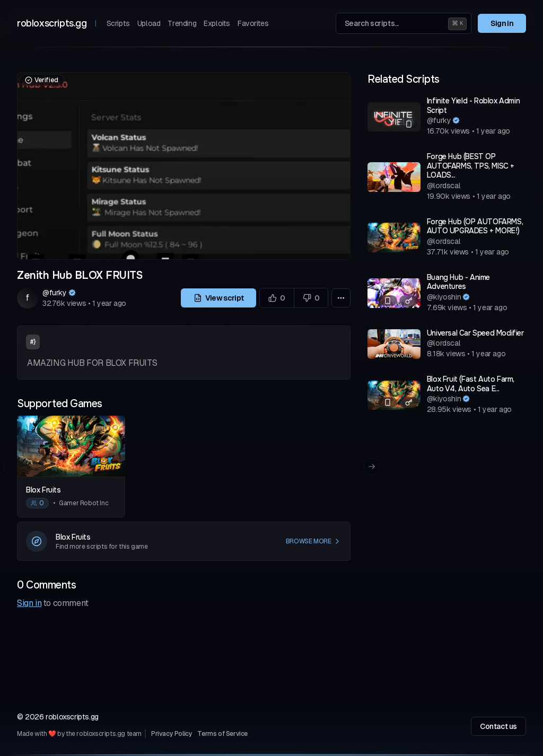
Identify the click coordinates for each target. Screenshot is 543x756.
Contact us (498, 726)
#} (33, 342)
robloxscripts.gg (52, 23)
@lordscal (444, 186)
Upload (149, 23)
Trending (182, 23)
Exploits (217, 23)
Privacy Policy (172, 734)
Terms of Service (222, 734)
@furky (55, 293)
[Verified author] (72, 293)
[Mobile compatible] (409, 124)
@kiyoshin (444, 297)
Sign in (502, 23)
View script (219, 298)
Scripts (118, 23)
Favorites (253, 23)
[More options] (341, 298)
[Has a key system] (409, 301)
